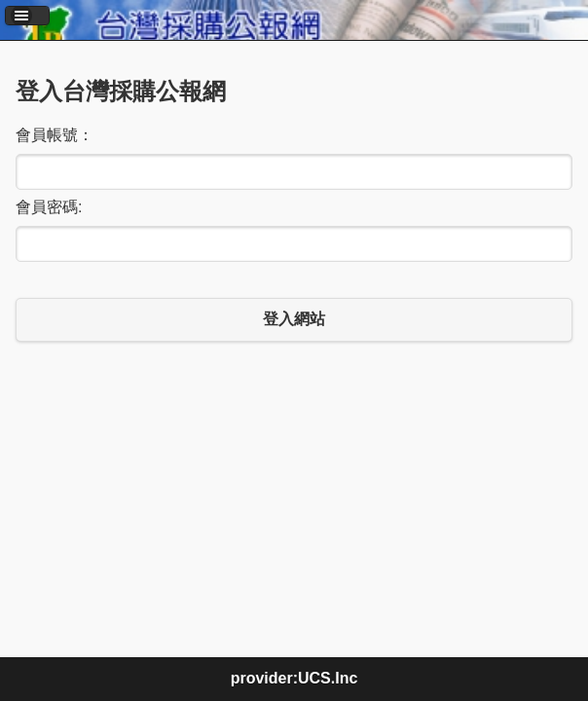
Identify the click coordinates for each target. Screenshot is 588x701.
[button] (27, 16)
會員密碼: (49, 207)
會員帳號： (55, 135)
